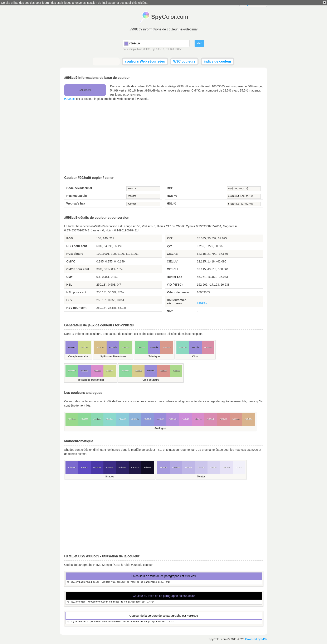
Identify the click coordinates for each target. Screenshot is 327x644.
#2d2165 (122, 467)
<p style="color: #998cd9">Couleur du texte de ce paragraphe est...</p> (164, 602)
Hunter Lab (175, 277)
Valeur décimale (178, 292)
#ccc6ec (201, 467)
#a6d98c (126, 347)
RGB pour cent (77, 246)
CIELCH (172, 269)
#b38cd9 (173, 419)
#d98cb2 (211, 419)
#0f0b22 (148, 467)
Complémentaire (78, 357)
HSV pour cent (76, 308)
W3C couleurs (184, 61)
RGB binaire (75, 254)
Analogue (160, 428)
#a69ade (163, 467)
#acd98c (176, 371)
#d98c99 (223, 419)
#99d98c (72, 419)
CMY (70, 277)
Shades (110, 477)
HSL (69, 285)
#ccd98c (84, 347)
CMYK (71, 261)
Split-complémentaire (113, 357)
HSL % (171, 203)
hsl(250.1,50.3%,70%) (244, 204)
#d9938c (163, 371)
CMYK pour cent (78, 269)
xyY (169, 246)
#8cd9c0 (183, 347)
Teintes (201, 477)
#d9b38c (248, 419)
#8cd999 (141, 347)
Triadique (154, 357)
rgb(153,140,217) (244, 189)
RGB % (172, 196)
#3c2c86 (110, 467)
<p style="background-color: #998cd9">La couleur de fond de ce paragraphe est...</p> (164, 582)
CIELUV (172, 261)
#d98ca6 (208, 347)
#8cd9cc (110, 419)
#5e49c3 (84, 467)
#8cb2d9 (135, 419)
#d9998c (167, 347)
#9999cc (70, 99)
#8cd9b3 (97, 419)
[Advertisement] (163, 138)
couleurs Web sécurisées (145, 61)
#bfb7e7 (189, 467)
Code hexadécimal (79, 188)
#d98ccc (97, 371)
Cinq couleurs (151, 380)
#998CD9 (143, 196)
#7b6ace (72, 467)
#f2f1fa (239, 467)
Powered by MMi (256, 639)
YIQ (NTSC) (175, 285)
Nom (170, 311)
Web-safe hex (76, 203)
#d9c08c (100, 347)
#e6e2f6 (227, 467)
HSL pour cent (76, 292)
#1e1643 (135, 467)
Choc (195, 357)
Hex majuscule (77, 196)
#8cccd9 (122, 419)
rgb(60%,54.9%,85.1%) (244, 196)
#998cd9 (143, 189)
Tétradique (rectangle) (91, 380)
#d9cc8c (138, 371)
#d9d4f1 (214, 467)
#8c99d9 (148, 419)
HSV (69, 300)
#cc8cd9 (185, 419)
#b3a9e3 (176, 467)
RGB (170, 188)
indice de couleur (218, 61)
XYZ (170, 238)
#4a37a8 (97, 467)
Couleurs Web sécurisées (177, 302)
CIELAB (172, 254)
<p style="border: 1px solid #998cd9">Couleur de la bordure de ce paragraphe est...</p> (164, 622)
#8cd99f (126, 371)
